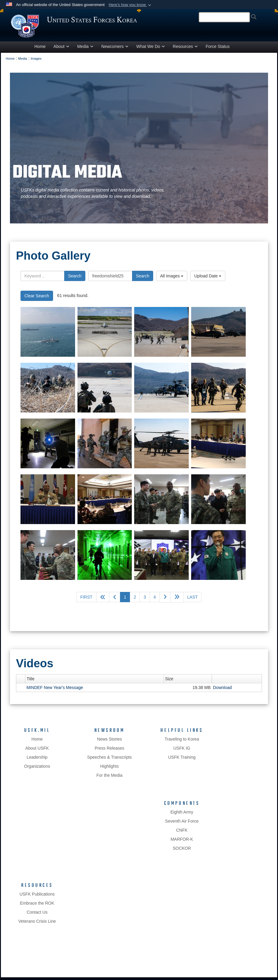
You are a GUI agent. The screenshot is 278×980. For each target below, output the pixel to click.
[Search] (224, 17)
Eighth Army (182, 815)
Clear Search (37, 299)
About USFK (37, 751)
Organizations (37, 769)
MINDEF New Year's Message (55, 690)
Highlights (109, 769)
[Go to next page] (165, 600)
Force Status (218, 49)
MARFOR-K (182, 842)
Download (222, 690)
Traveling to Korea (182, 742)
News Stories (109, 742)
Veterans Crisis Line (37, 924)
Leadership (37, 760)
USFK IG (182, 751)
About (61, 49)
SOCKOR (182, 851)
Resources (185, 49)
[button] (130, 5)
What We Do (151, 49)
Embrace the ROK (37, 906)
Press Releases (109, 751)
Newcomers (115, 49)
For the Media (109, 778)
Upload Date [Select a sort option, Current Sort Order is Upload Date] (208, 279)
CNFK (182, 833)
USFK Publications (37, 897)
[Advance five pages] (177, 600)
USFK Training (182, 760)
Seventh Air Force (182, 824)
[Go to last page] (193, 600)
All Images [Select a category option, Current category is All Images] (172, 279)
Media (85, 49)
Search (75, 279)
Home (40, 49)
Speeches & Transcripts (109, 760)
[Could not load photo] (48, 335)
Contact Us (37, 915)
